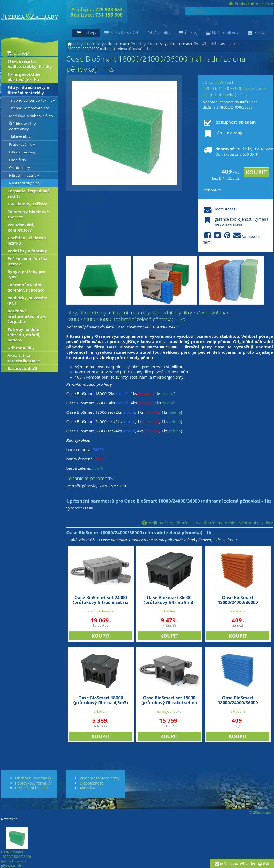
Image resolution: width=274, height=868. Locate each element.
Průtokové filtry (22, 144)
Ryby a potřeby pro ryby (26, 274)
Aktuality (159, 33)
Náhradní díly (21, 348)
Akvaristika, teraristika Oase (24, 358)
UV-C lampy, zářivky (27, 204)
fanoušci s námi (231, 238)
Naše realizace (222, 33)
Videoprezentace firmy (99, 778)
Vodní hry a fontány (27, 251)
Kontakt (258, 33)
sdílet (250, 864)
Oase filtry (18, 160)
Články (188, 33)
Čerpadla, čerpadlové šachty (29, 193)
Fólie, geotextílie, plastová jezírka (25, 77)
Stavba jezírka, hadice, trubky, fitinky (30, 64)
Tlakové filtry (20, 137)
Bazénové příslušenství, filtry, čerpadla (27, 316)
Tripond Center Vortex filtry (32, 100)
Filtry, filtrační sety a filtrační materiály (105, 44)
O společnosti (92, 783)
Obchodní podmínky (33, 778)
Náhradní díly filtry (25, 183)
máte (220, 209)
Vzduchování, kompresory (21, 227)
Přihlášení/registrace (251, 3)
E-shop (17, 53)
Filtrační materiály (24, 175)
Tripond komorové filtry (29, 108)
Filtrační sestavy (22, 152)
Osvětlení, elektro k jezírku (27, 240)
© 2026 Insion (261, 812)
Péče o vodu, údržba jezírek (27, 261)
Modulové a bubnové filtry (31, 116)
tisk (266, 864)
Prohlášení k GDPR (31, 788)
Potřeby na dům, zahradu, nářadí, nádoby (24, 335)
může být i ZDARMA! (236, 151)
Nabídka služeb (122, 33)
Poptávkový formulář (33, 783)
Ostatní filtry (19, 168)
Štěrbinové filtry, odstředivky (23, 126)
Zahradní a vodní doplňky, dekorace (26, 287)
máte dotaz (229, 864)
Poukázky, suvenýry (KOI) (27, 300)
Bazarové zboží (22, 368)
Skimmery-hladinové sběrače (28, 214)
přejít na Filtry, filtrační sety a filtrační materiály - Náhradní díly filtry (208, 523)
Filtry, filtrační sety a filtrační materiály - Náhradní (177, 44)
